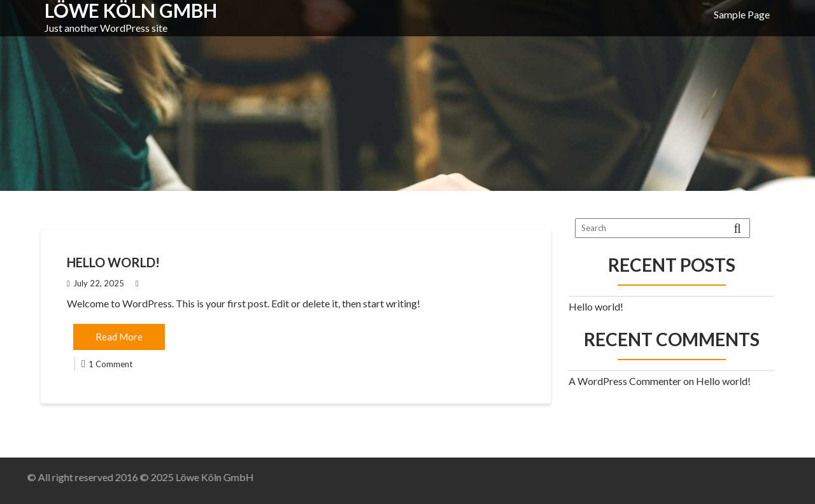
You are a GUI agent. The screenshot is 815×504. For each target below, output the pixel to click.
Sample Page (742, 14)
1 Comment (110, 364)
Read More (119, 337)
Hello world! (113, 262)
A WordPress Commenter (625, 381)
